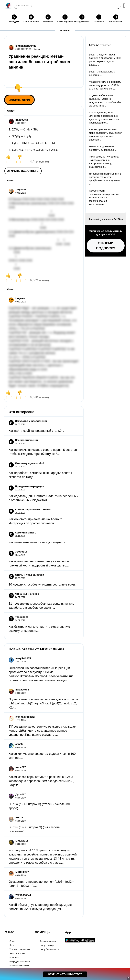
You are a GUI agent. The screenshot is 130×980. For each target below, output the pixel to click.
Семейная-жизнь (26, 533)
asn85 (19, 744)
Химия (37, 49)
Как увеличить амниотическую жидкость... (38, 542)
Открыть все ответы (23, 171)
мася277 (21, 767)
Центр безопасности (49, 949)
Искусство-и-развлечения (31, 421)
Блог (12, 945)
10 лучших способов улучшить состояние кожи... (43, 584)
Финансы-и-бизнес (27, 594)
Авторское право (17, 953)
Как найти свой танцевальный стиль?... (36, 431)
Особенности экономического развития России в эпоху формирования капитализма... (104, 197)
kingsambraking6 (26, 46)
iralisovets (22, 120)
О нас (12, 941)
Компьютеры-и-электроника (33, 509)
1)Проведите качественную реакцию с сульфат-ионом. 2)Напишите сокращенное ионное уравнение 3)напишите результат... (42, 731)
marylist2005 (23, 658)
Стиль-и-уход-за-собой (30, 463)
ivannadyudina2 (25, 717)
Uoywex (20, 298)
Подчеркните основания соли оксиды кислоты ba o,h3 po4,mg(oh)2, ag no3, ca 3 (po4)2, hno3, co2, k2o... (43, 703)
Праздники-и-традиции (30, 486)
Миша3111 (22, 841)
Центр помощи (47, 945)
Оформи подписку (106, 246)
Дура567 (21, 794)
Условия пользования (20, 949)
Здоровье (21, 552)
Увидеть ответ (19, 100)
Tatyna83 (21, 189)
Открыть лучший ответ (65, 974)
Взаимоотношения (27, 440)
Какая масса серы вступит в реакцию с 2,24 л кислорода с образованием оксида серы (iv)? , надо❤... (41, 781)
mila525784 (22, 690)
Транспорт (22, 617)
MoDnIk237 (22, 872)
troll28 (19, 817)
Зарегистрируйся (48, 941)
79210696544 (23, 895)
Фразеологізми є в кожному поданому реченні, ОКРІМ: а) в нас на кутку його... (105, 85)
